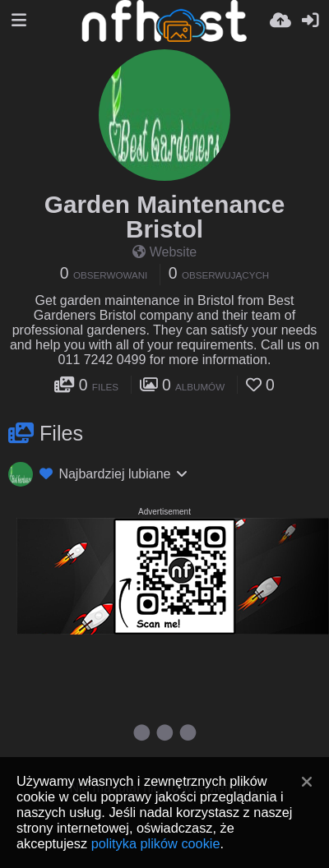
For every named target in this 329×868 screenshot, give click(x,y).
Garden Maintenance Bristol (164, 217)
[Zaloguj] (310, 21)
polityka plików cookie (156, 843)
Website (165, 252)
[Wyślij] (280, 21)
